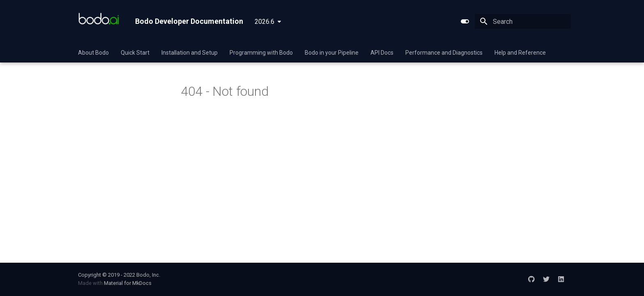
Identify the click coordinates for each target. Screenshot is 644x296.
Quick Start (135, 53)
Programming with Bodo (261, 53)
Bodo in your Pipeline (332, 53)
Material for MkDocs (128, 283)
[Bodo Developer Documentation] (100, 21)
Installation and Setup (190, 53)
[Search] (523, 21)
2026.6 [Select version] (264, 22)
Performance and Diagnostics (444, 53)
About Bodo (93, 53)
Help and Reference (520, 53)
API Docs (382, 53)
